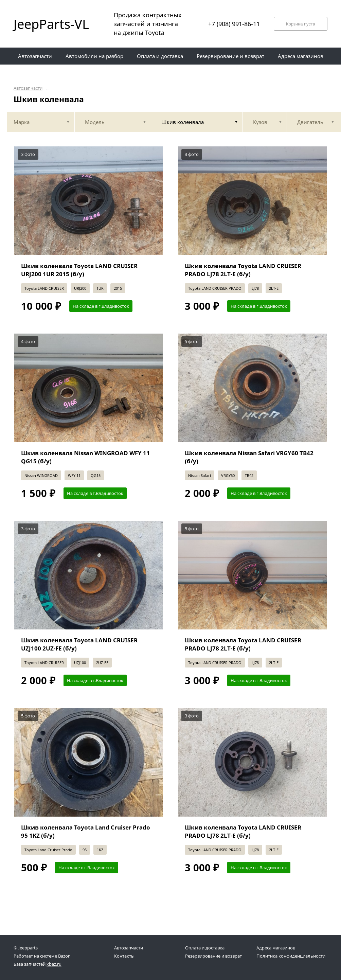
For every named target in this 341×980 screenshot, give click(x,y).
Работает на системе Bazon (42, 956)
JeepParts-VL (51, 24)
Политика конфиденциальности (291, 956)
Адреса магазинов (276, 948)
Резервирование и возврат (213, 956)
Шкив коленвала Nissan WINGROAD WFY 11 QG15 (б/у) (85, 457)
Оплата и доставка (205, 948)
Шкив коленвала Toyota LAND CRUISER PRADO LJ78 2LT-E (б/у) (243, 270)
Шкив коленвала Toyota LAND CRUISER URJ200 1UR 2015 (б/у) (79, 270)
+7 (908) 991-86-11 (234, 24)
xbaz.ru (54, 964)
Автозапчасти (28, 88)
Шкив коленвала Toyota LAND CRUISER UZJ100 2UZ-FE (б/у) (79, 644)
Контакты (124, 956)
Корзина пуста (301, 24)
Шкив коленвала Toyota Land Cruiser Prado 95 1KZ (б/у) (86, 831)
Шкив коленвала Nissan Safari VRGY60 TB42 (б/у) (249, 457)
